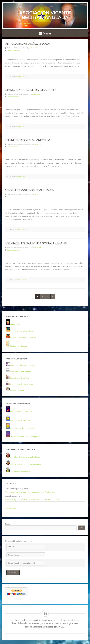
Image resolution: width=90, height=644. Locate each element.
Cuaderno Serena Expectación (22, 331)
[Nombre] (26, 547)
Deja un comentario (13, 51)
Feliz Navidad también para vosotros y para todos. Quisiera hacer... (31, 492)
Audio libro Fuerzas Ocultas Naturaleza (26, 464)
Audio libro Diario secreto (20, 472)
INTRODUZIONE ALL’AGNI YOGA (27, 44)
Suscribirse (13, 573)
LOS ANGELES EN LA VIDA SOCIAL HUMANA (36, 243)
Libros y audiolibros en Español (23, 365)
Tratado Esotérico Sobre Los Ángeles (25, 437)
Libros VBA (22, 76)
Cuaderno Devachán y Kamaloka (23, 337)
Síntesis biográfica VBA (19, 378)
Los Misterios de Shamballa (21, 412)
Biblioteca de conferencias (21, 372)
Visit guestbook (11, 508)
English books (16, 324)
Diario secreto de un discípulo (22, 428)
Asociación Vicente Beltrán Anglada (45, 15)
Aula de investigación (19, 390)
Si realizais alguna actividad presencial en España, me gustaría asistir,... (33, 499)
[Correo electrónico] (26, 555)
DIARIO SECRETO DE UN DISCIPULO (30, 90)
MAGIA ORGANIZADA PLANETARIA (29, 190)
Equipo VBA (35, 48)
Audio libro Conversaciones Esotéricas (25, 457)
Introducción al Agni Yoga (20, 420)
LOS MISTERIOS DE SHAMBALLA (27, 140)
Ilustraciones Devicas (19, 346)
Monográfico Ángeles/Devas (21, 384)
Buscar (8, 524)
